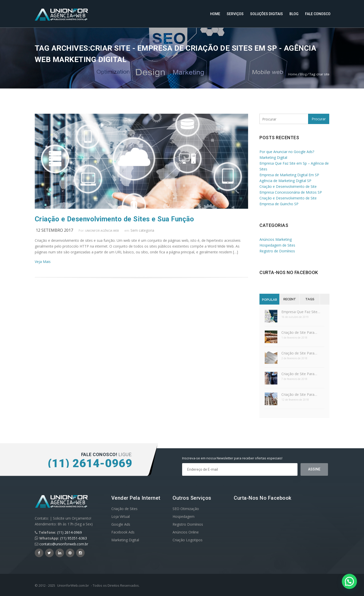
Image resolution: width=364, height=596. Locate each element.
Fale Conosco (318, 14)
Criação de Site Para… (299, 332)
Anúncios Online (186, 532)
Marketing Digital (125, 540)
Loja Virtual (121, 516)
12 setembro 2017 (54, 230)
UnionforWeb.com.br (73, 585)
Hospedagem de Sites (277, 245)
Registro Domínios (188, 524)
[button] (349, 581)
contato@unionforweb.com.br (64, 544)
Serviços (235, 14)
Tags (310, 299)
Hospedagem (184, 516)
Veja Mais (43, 262)
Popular (270, 300)
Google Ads (121, 524)
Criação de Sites (124, 509)
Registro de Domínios (277, 251)
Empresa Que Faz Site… (301, 312)
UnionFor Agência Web (102, 231)
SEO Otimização (186, 509)
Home (215, 14)
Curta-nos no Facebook (289, 272)
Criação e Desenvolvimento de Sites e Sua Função (114, 219)
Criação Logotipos (188, 540)
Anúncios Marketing (276, 239)
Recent (290, 299)
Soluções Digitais (267, 14)
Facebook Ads (123, 532)
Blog (294, 14)
